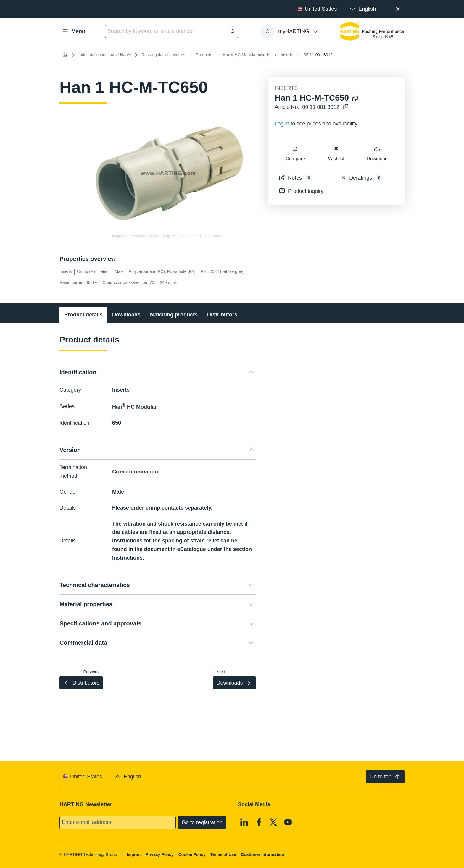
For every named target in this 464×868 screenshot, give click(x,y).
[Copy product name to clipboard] (355, 99)
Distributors (222, 315)
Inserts (287, 55)
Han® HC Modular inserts (246, 55)
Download (377, 154)
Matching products (174, 315)
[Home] (65, 55)
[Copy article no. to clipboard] (346, 107)
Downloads (126, 315)
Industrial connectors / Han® (105, 55)
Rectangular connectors (163, 55)
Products (204, 55)
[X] (273, 822)
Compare (295, 154)
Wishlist (336, 154)
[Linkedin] (244, 822)
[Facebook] (259, 822)
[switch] (295, 149)
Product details (83, 315)
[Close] (398, 9)
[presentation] (362, 9)
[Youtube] (288, 822)
